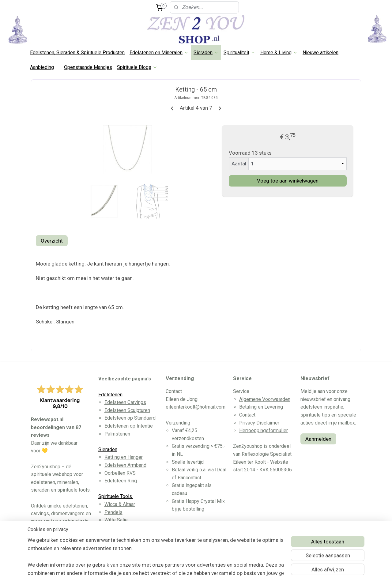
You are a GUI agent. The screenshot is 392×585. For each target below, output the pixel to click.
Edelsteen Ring (121, 481)
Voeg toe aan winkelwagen (288, 181)
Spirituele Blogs (137, 67)
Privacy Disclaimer (259, 423)
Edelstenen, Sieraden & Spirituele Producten (77, 53)
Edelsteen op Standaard (130, 418)
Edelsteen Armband (125, 465)
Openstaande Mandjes (88, 67)
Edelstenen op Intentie (129, 426)
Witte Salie (116, 520)
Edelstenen (110, 395)
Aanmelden (318, 439)
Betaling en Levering (261, 407)
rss (186, 574)
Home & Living (279, 53)
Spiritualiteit (239, 53)
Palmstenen (117, 434)
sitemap (174, 574)
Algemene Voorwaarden (265, 399)
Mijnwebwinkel (260, 574)
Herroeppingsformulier (264, 430)
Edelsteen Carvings (125, 402)
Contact (247, 415)
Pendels (113, 512)
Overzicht (52, 241)
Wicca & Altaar (120, 504)
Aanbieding (42, 67)
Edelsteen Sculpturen (127, 410)
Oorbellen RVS (120, 473)
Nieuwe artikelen (320, 53)
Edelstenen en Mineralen (159, 53)
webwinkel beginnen (208, 574)
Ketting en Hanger (124, 457)
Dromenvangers (121, 528)
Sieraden (206, 53)
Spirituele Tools (116, 496)
